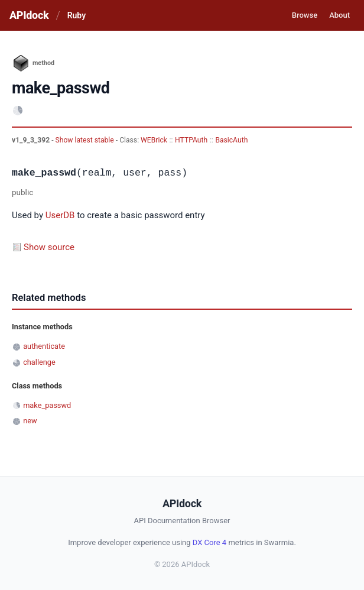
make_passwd (47, 405)
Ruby (77, 15)
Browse (305, 15)
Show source (49, 247)
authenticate (44, 346)
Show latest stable (86, 140)
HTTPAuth (191, 140)
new (30, 421)
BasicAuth (231, 140)
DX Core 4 (209, 542)
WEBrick (154, 140)
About (339, 15)
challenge (39, 362)
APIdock (29, 15)
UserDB (60, 215)
